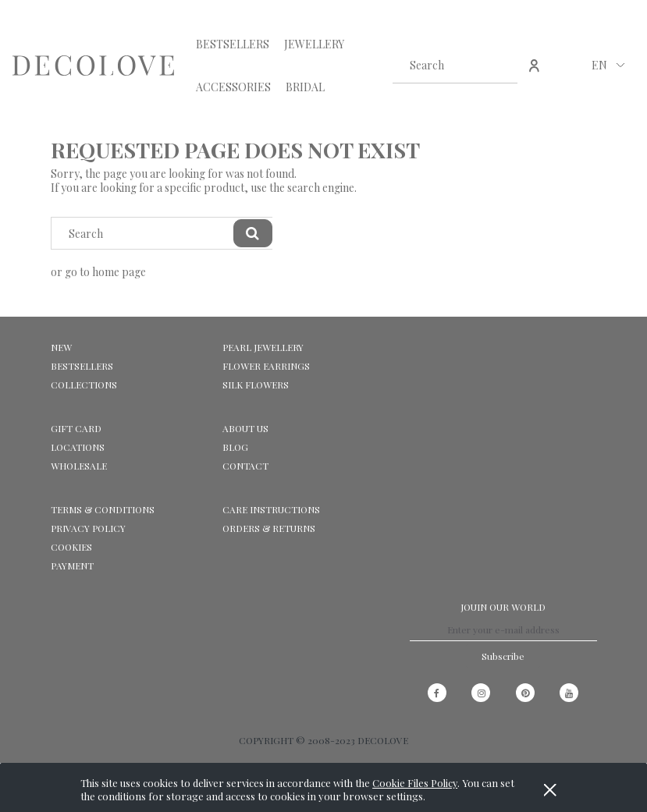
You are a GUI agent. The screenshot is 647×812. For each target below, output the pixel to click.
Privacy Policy (88, 528)
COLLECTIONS (84, 385)
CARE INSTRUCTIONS (271, 509)
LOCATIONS (78, 447)
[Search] (499, 66)
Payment (72, 566)
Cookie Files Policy (415, 783)
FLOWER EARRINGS (266, 366)
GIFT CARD (76, 428)
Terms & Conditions (103, 509)
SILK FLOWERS (256, 385)
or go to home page (98, 272)
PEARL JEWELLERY (263, 347)
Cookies (71, 547)
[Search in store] (440, 66)
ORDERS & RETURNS (269, 528)
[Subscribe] (503, 656)
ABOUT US (245, 428)
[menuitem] (233, 44)
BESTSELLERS (82, 366)
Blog (235, 447)
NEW (61, 347)
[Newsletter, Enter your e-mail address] (503, 629)
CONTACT (245, 466)
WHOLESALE (79, 466)
